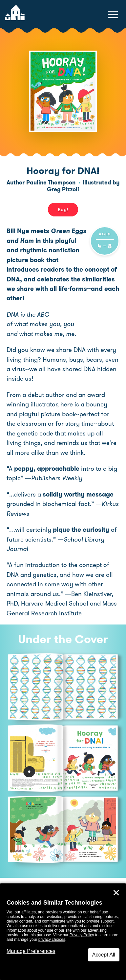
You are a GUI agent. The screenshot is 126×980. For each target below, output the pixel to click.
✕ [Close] (116, 893)
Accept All (104, 955)
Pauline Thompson (51, 182)
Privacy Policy (82, 935)
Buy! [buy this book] (63, 210)
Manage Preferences (31, 951)
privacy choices (52, 940)
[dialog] (63, 932)
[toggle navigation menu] (113, 15)
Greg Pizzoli (63, 189)
